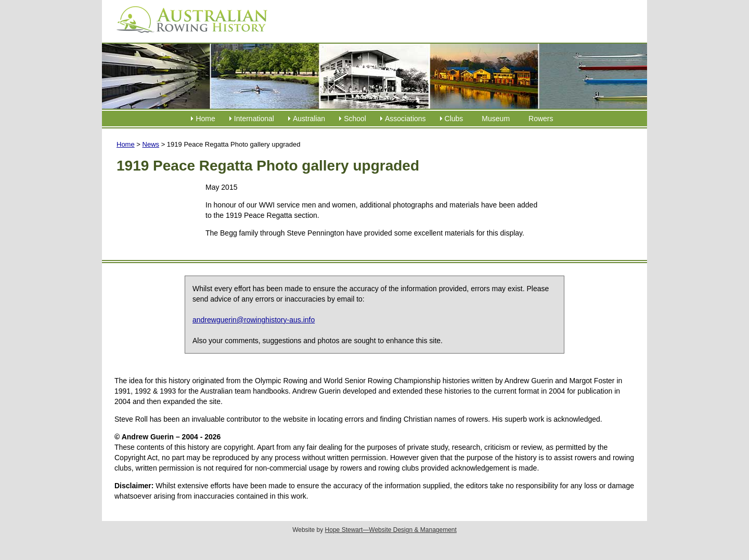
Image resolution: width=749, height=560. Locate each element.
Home (205, 119)
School (355, 119)
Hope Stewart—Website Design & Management (391, 530)
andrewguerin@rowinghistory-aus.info (254, 320)
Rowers (541, 119)
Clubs (454, 119)
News (151, 144)
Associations (405, 119)
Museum (496, 119)
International (254, 119)
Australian (309, 119)
